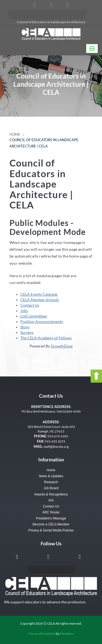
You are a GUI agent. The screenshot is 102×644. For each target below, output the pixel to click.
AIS (51, 500)
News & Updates (51, 476)
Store (25, 327)
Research (51, 482)
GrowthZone (62, 346)
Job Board (51, 488)
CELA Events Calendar (39, 294)
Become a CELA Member (51, 524)
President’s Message (51, 518)
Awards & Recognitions (51, 494)
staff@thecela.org (56, 447)
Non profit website (42, 634)
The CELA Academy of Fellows (46, 338)
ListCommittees (34, 316)
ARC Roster (51, 512)
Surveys (27, 332)
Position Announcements (42, 321)
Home (15, 134)
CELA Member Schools (40, 300)
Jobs (24, 311)
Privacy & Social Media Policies (51, 530)
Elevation (67, 634)
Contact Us (30, 305)
